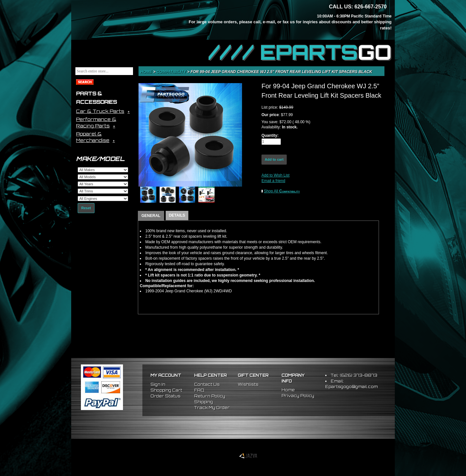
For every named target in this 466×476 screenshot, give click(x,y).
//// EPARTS (300, 52)
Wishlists (248, 384)
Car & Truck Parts (100, 111)
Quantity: (270, 135)
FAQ (199, 390)
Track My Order (212, 408)
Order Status (166, 396)
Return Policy (210, 396)
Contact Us (207, 384)
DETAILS (177, 215)
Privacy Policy (298, 396)
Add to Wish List (276, 175)
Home (147, 72)
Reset (86, 208)
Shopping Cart (166, 390)
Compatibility (172, 72)
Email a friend (273, 181)
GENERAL (151, 216)
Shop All (282, 191)
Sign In (158, 384)
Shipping (204, 402)
